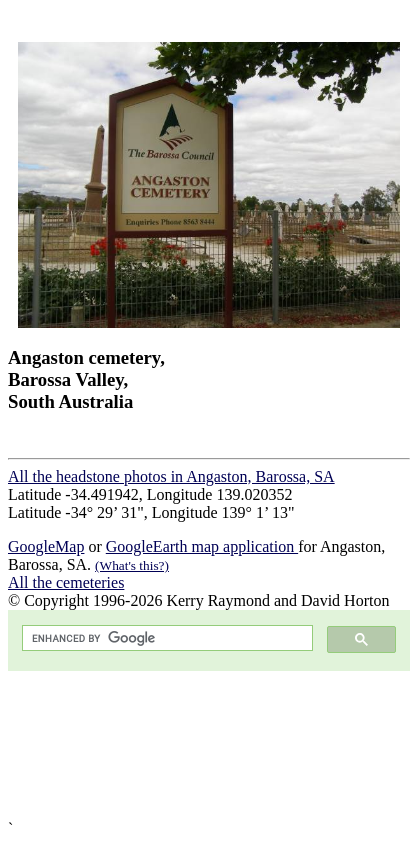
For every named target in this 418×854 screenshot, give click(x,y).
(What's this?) (132, 565)
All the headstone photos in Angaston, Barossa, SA (171, 476)
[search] (165, 638)
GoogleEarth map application (202, 546)
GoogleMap (46, 546)
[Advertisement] (209, 745)
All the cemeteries (66, 582)
